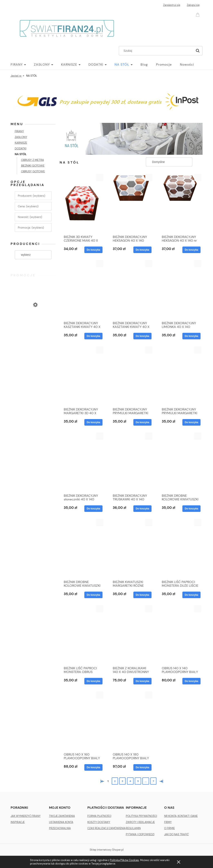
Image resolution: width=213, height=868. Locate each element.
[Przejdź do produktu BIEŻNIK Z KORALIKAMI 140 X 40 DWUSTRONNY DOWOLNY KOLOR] (131, 635)
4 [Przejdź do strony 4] (130, 781)
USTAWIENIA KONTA (61, 822)
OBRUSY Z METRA (32, 160)
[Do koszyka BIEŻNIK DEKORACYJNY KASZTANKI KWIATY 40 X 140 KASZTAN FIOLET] (93, 336)
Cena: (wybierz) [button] (28, 206)
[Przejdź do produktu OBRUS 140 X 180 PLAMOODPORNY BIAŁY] (131, 721)
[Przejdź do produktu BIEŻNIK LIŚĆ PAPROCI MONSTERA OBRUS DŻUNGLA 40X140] (82, 635)
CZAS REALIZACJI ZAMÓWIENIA (106, 828)
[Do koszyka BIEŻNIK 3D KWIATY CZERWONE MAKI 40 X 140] (93, 250)
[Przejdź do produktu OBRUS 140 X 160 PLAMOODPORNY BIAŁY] (82, 721)
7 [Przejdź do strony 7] (153, 781)
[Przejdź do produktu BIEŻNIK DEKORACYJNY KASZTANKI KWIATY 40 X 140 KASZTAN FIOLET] (82, 289)
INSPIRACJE (18, 822)
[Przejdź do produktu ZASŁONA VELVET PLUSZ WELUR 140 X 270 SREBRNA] (33, 321)
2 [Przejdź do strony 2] (115, 781)
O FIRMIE (170, 828)
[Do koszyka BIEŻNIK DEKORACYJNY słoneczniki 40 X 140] (93, 509)
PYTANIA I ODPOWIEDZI (140, 834)
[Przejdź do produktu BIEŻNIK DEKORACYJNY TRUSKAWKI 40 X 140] (131, 462)
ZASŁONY (21, 137)
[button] (100, 177)
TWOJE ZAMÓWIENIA (62, 816)
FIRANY (19, 131)
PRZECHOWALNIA (60, 828)
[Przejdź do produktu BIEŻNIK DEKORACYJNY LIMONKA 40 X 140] (180, 289)
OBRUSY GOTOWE (33, 171)
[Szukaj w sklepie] (157, 51)
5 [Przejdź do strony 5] (138, 781)
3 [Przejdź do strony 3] (122, 781)
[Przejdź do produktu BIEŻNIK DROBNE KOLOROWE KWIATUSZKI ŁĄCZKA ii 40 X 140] (82, 548)
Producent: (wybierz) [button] (31, 196)
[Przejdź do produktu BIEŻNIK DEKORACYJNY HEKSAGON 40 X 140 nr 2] (180, 203)
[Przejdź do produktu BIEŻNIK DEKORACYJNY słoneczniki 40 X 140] (82, 462)
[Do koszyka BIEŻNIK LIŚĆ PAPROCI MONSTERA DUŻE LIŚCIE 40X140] (191, 595)
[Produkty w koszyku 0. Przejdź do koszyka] (198, 14)
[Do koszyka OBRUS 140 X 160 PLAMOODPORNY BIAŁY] (93, 767)
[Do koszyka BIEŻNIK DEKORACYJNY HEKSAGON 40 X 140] (142, 250)
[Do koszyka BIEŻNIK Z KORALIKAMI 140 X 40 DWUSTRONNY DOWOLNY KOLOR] (142, 681)
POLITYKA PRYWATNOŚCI (141, 816)
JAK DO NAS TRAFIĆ (176, 834)
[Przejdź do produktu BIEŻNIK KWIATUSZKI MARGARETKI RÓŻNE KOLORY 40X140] (131, 548)
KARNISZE (21, 143)
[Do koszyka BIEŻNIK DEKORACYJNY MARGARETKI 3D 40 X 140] (93, 422)
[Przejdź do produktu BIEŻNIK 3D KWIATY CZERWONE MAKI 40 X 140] (82, 203)
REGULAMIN (133, 828)
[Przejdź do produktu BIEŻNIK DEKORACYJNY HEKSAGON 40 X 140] (131, 203)
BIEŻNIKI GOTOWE (33, 166)
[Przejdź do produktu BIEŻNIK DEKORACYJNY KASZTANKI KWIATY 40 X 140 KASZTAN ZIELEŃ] (131, 289)
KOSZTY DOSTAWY (99, 822)
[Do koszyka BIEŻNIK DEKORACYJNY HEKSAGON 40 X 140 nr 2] (191, 250)
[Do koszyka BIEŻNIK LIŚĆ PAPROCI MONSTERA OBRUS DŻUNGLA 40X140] (93, 681)
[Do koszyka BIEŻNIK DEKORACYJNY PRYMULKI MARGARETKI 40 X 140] (142, 422)
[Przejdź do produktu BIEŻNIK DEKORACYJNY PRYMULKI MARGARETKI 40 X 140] (131, 376)
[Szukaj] (198, 51)
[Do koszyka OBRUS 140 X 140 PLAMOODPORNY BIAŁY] (191, 681)
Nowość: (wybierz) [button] (30, 217)
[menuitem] (22, 65)
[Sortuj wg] (169, 162)
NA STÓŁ (21, 154)
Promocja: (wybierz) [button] (31, 228)
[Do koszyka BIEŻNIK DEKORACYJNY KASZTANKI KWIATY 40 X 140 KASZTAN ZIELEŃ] (142, 336)
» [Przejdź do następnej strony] (161, 781)
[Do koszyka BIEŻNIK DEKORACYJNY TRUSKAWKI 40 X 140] (142, 509)
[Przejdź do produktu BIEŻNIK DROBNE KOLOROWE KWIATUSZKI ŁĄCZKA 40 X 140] (180, 462)
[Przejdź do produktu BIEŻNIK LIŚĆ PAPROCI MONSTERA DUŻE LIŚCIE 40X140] (180, 548)
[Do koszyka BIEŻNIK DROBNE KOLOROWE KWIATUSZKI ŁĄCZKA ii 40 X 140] (93, 595)
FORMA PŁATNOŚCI (99, 816)
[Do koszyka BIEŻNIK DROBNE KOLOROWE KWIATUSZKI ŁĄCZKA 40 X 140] (191, 509)
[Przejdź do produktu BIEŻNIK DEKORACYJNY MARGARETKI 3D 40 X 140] (82, 376)
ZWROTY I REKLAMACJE (140, 822)
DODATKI (21, 148)
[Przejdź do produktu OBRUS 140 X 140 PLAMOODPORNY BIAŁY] (180, 635)
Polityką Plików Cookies (124, 860)
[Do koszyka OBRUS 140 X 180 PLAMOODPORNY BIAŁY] (142, 767)
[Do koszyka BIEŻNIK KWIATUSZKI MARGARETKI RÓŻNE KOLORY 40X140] (142, 595)
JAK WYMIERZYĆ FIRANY (26, 816)
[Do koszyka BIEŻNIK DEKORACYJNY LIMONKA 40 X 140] (191, 336)
